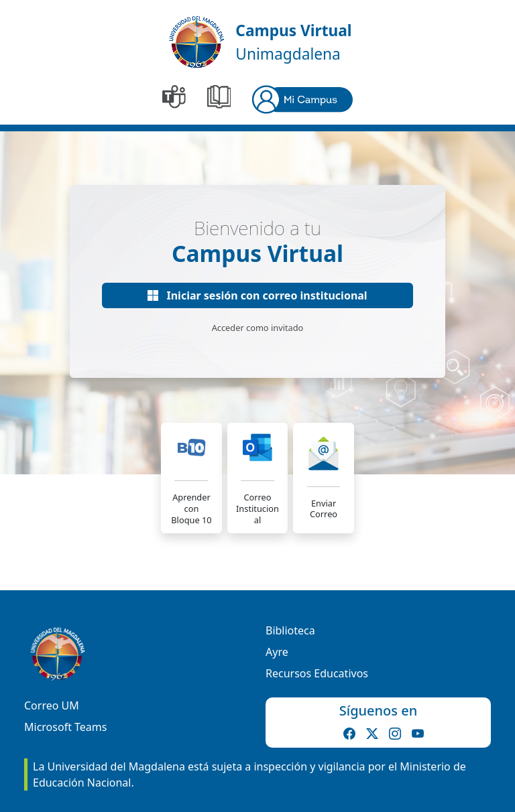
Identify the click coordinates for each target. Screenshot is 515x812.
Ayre (277, 652)
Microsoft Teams (65, 727)
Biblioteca (290, 630)
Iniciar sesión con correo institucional (257, 295)
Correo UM (52, 705)
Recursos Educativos (317, 673)
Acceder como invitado (258, 328)
